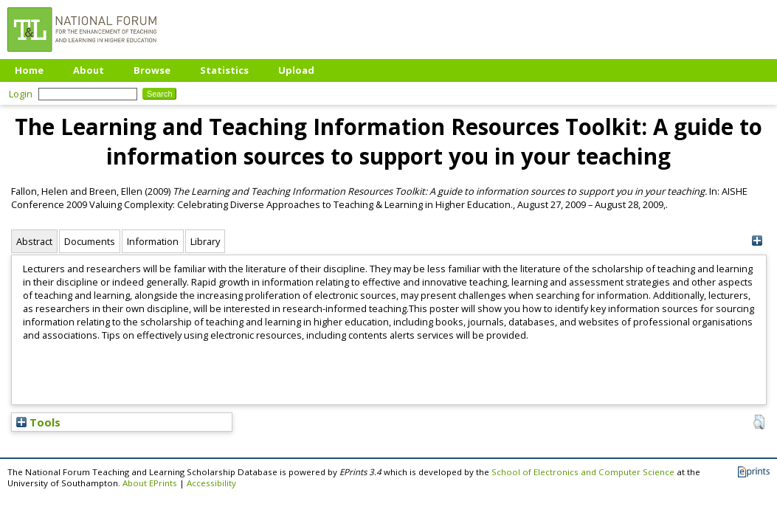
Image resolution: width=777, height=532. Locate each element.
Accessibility (211, 483)
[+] (757, 241)
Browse (152, 70)
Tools (38, 422)
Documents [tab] (90, 241)
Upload (296, 70)
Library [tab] (205, 241)
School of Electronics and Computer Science (583, 472)
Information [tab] (153, 241)
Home (29, 70)
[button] (759, 422)
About (89, 70)
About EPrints (150, 483)
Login (21, 94)
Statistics (224, 70)
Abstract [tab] (34, 241)
